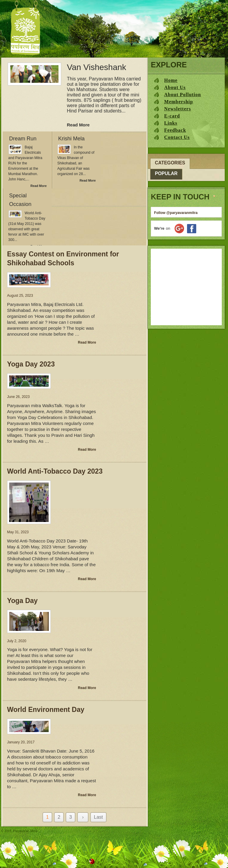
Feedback (175, 130)
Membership (179, 102)
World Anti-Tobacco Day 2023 (55, 471)
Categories (170, 163)
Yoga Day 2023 (31, 364)
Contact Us (177, 137)
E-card (172, 116)
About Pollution (183, 95)
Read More (78, 125)
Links (171, 123)
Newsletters (178, 109)
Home (171, 80)
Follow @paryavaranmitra (176, 213)
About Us (175, 87)
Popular (166, 173)
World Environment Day (46, 710)
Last (98, 817)
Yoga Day (22, 601)
